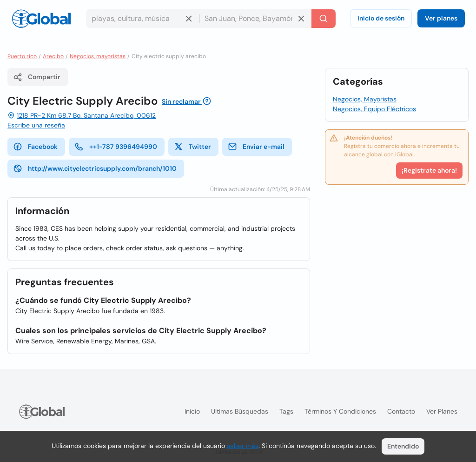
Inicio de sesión (381, 18)
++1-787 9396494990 (116, 147)
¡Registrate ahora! (429, 170)
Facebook (35, 147)
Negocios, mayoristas (98, 56)
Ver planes (441, 18)
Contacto (401, 411)
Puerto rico (22, 56)
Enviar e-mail (256, 147)
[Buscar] (324, 19)
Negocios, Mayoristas (365, 99)
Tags (286, 411)
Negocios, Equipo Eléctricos (374, 109)
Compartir (37, 77)
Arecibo (53, 56)
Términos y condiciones (340, 411)
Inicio (192, 411)
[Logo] (41, 19)
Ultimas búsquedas (240, 411)
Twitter (192, 147)
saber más (243, 446)
